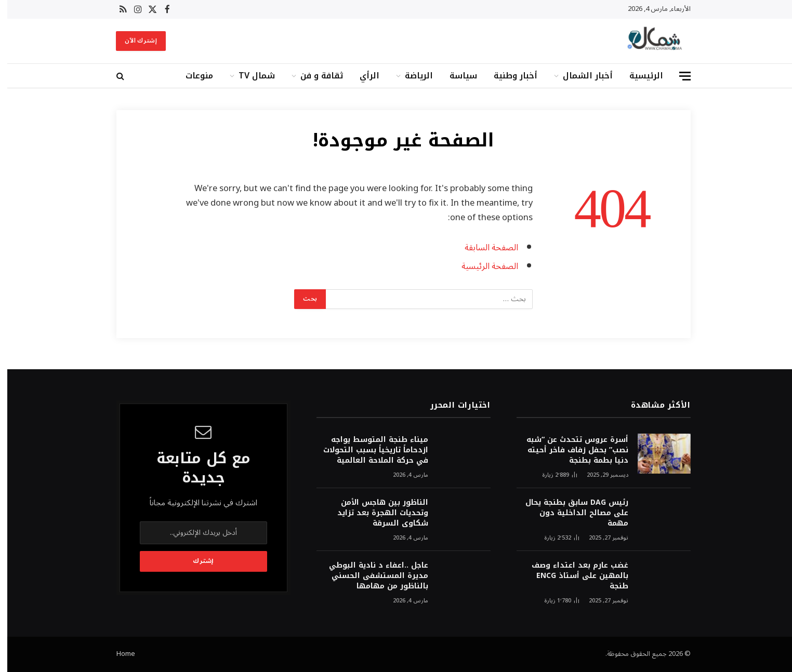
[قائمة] (678, 76)
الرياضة (412, 76)
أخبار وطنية (508, 76)
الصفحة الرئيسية (483, 266)
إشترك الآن (134, 41)
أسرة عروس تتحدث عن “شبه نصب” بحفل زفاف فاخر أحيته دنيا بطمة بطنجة (570, 450)
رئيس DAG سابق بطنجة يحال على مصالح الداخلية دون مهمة (570, 513)
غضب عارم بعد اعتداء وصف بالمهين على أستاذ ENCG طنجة (573, 576)
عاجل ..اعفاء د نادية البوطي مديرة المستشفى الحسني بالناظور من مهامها (371, 576)
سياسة (456, 76)
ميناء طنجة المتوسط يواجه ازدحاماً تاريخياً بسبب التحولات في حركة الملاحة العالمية (368, 450)
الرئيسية (639, 76)
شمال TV (249, 76)
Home (118, 654)
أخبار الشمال (580, 76)
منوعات (192, 76)
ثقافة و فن (314, 76)
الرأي (362, 76)
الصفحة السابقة (484, 247)
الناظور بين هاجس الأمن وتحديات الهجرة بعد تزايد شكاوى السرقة (375, 513)
